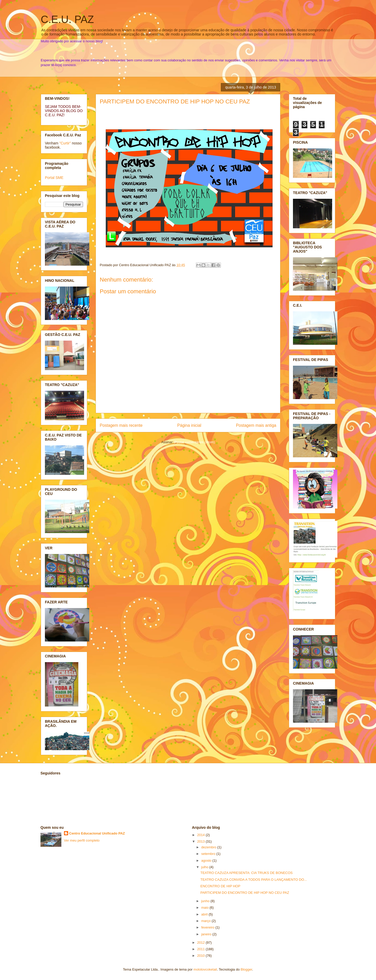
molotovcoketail (205, 969)
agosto (207, 861)
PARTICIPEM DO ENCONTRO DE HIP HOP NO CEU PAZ (175, 101)
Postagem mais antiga (256, 425)
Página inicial (189, 425)
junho (206, 901)
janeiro (207, 934)
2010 (201, 956)
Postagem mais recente (121, 425)
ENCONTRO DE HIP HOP (220, 886)
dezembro (209, 847)
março (207, 921)
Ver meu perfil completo (82, 840)
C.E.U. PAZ (67, 19)
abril (205, 914)
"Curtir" (65, 143)
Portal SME (54, 178)
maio (205, 908)
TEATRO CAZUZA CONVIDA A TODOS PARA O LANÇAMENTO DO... (254, 880)
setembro (209, 854)
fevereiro (208, 927)
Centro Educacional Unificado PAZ (97, 833)
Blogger (246, 969)
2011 (201, 949)
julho (205, 867)
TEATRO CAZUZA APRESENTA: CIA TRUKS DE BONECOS (246, 873)
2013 (201, 841)
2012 (201, 943)
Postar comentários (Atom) (195, 442)
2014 (201, 835)
